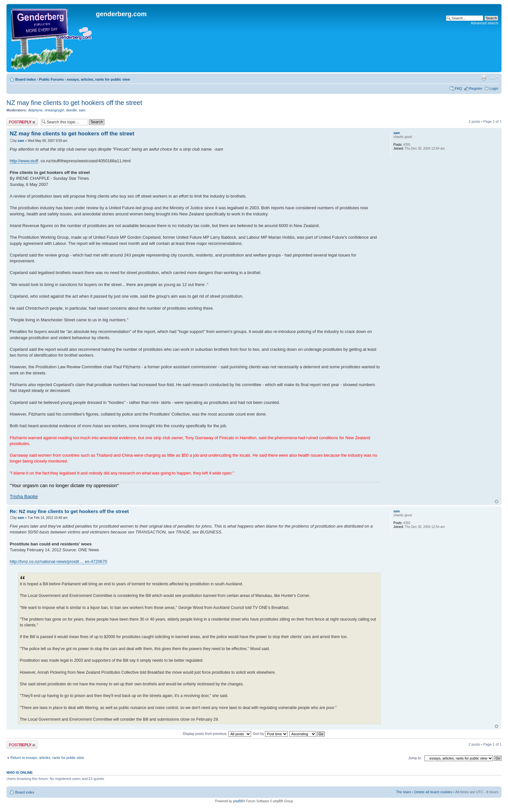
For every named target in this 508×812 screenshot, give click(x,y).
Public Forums (51, 79)
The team (403, 792)
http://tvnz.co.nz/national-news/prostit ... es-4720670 (58, 561)
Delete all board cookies (433, 792)
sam (82, 110)
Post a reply (22, 122)
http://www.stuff (24, 161)
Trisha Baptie (24, 497)
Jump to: (415, 758)
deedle (71, 110)
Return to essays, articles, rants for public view (47, 758)
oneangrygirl (54, 110)
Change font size (494, 78)
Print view (484, 78)
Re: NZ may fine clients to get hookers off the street (69, 511)
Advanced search (485, 23)
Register (476, 88)
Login (494, 88)
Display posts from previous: (217, 734)
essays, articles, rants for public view (98, 79)
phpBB (238, 801)
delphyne (35, 110)
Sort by (270, 734)
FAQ (458, 88)
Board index (26, 79)
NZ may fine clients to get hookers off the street (74, 103)
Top (496, 502)
